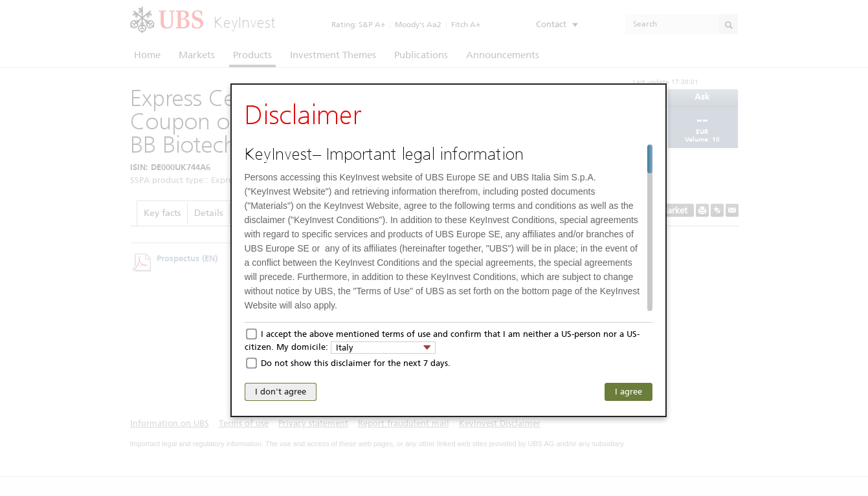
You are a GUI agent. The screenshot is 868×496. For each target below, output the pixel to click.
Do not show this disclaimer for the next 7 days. (356, 363)
